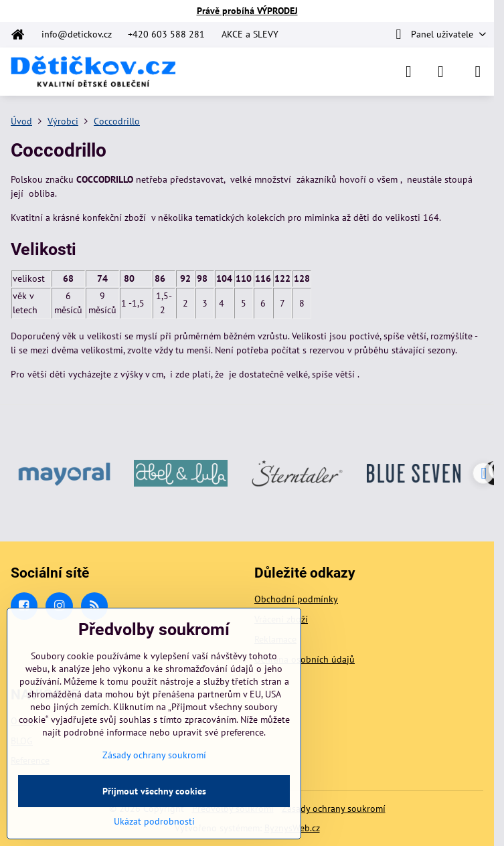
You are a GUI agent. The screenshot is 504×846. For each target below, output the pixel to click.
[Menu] (478, 72)
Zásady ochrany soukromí (334, 809)
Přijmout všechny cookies (154, 791)
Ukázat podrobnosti (154, 821)
